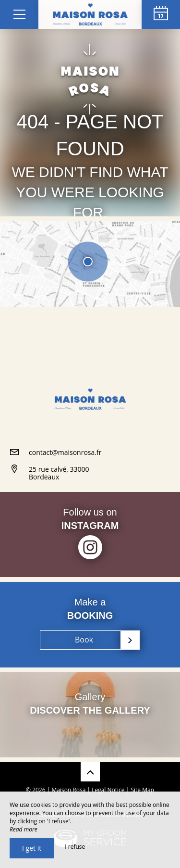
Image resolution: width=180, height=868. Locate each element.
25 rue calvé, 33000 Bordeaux (59, 473)
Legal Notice (108, 790)
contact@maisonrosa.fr (65, 452)
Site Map (142, 790)
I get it (32, 848)
